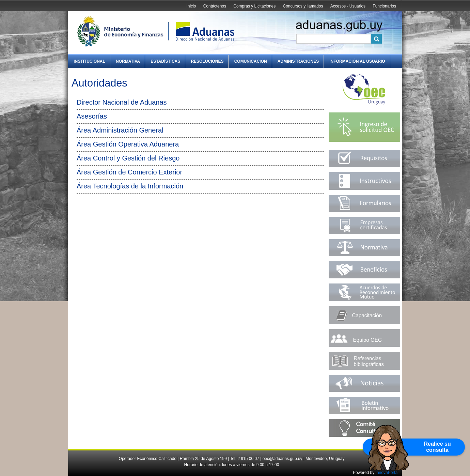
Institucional (89, 61)
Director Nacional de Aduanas (122, 102)
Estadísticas (165, 61)
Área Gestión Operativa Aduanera (128, 144)
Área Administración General (120, 130)
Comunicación (251, 61)
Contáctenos (215, 6)
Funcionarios (384, 6)
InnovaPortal (387, 473)
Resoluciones (207, 61)
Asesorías (92, 116)
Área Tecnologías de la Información (130, 186)
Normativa (128, 61)
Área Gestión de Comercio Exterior (129, 172)
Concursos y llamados (303, 6)
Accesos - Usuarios (348, 6)
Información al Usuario (357, 61)
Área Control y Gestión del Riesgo (128, 158)
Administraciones (298, 61)
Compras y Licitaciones (254, 6)
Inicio (191, 6)
